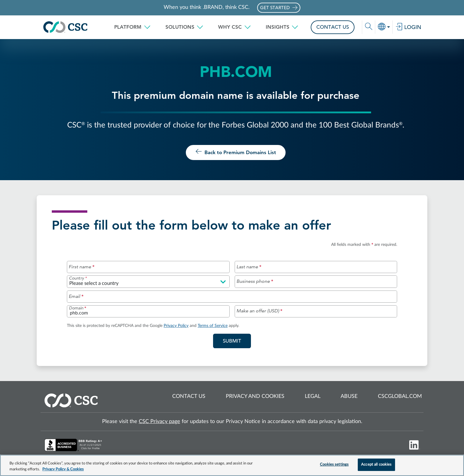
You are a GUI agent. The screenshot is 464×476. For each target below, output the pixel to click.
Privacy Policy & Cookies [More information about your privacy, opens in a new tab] (63, 469)
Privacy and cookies (255, 397)
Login (408, 27)
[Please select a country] (148, 282)
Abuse (349, 397)
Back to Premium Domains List (236, 152)
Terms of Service (213, 326)
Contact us (189, 397)
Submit (237, 341)
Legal (313, 397)
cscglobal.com (400, 397)
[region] (232, 465)
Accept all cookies (376, 465)
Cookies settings (334, 465)
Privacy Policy (176, 326)
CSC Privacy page (159, 422)
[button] (132, 27)
